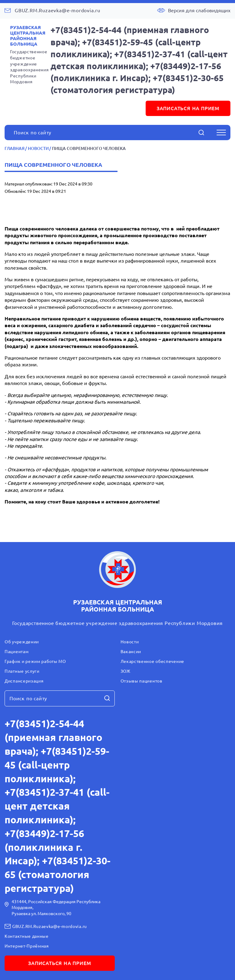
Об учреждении (22, 642)
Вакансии (131, 652)
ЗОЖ (126, 671)
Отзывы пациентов (142, 681)
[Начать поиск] (201, 133)
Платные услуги (22, 671)
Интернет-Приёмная (27, 946)
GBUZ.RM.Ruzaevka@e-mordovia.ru (58, 10)
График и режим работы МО (35, 661)
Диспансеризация (24, 681)
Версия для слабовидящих (199, 10)
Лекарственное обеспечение (153, 661)
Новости (38, 148)
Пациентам (17, 652)
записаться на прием (188, 108)
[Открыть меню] (221, 133)
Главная (15, 148)
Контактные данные (27, 936)
